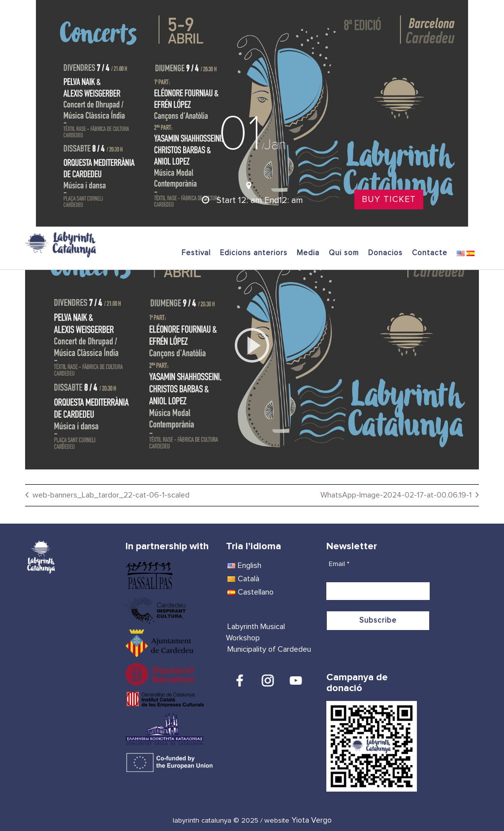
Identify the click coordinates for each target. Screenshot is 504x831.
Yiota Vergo (312, 820)
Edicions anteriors (254, 253)
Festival (196, 253)
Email (339, 564)
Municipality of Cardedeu (269, 649)
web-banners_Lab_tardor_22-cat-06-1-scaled (111, 495)
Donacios (385, 253)
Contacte (430, 253)
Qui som (344, 253)
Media (308, 253)
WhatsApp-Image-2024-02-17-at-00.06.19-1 (396, 495)
